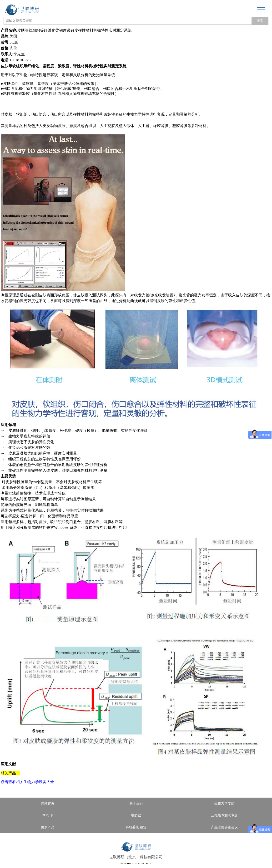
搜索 (260, 21)
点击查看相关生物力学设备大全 (27, 782)
